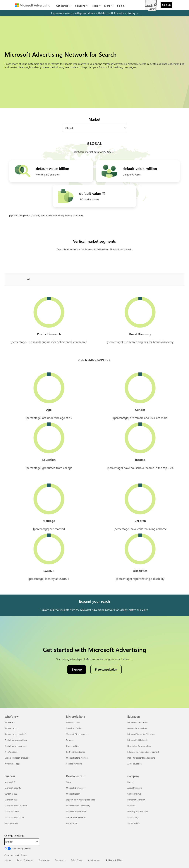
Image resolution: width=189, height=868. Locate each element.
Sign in (121, 6)
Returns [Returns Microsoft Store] (70, 740)
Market (94, 119)
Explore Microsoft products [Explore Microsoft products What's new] (17, 758)
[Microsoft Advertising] (34, 5)
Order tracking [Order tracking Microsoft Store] (73, 746)
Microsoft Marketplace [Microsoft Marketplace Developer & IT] (76, 811)
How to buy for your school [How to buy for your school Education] (139, 746)
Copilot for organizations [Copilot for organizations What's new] (16, 740)
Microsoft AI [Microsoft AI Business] (10, 782)
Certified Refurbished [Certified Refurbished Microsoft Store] (76, 752)
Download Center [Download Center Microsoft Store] (74, 728)
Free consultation (106, 669)
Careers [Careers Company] (131, 782)
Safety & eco (77, 860)
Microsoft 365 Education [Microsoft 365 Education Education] (138, 740)
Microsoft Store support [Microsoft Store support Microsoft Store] (77, 734)
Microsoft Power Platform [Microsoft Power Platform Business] (16, 806)
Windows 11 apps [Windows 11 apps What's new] (12, 764)
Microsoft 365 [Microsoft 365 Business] (11, 800)
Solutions (80, 6)
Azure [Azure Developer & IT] (69, 782)
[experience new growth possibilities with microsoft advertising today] (94, 13)
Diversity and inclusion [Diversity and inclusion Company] (138, 811)
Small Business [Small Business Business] (11, 823)
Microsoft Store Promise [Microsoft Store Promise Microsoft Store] (77, 758)
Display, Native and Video (134, 610)
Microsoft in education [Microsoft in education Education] (137, 722)
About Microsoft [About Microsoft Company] (135, 788)
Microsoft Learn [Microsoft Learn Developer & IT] (73, 794)
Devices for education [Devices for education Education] (137, 728)
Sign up (166, 5)
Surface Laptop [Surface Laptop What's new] (11, 728)
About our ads (94, 860)
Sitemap (8, 860)
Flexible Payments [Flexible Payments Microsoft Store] (74, 764)
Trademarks (60, 860)
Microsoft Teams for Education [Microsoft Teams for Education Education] (141, 734)
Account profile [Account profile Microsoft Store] (73, 722)
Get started (62, 6)
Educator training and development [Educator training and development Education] (143, 752)
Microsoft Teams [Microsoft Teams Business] (12, 811)
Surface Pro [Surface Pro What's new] (10, 722)
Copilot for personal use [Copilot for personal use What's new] (15, 746)
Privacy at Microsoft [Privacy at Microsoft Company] (136, 800)
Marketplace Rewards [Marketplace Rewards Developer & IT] (76, 817)
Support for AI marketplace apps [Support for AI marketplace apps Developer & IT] (80, 800)
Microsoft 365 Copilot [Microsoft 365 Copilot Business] (14, 817)
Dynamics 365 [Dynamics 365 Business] (11, 794)
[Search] (151, 5)
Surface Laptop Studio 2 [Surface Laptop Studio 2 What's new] (15, 734)
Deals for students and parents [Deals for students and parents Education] (141, 758)
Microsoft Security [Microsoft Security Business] (13, 788)
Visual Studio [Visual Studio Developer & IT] (72, 823)
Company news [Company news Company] (134, 794)
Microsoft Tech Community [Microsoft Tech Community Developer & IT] (78, 806)
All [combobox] (29, 279)
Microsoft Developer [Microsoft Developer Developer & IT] (75, 788)
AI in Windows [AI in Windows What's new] (11, 752)
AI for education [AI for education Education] (134, 764)
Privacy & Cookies (25, 860)
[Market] (95, 128)
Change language (14, 836)
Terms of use (44, 860)
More (107, 6)
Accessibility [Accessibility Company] (133, 817)
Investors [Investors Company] (131, 806)
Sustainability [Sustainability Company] (133, 823)
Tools (95, 6)
